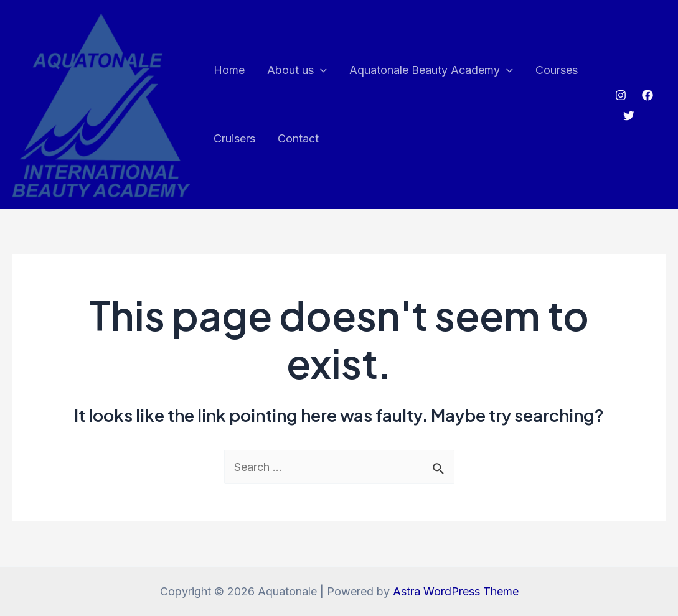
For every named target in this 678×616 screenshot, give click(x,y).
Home (229, 70)
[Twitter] (629, 116)
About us (297, 70)
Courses (557, 70)
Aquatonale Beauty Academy (431, 70)
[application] (320, 70)
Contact (298, 138)
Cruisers (234, 138)
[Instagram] (621, 95)
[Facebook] (647, 95)
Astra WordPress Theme (456, 591)
